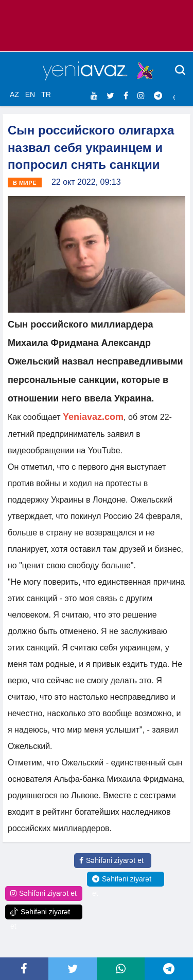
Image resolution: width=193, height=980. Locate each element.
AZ (14, 94)
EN (30, 94)
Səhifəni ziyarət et (111, 860)
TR (46, 94)
